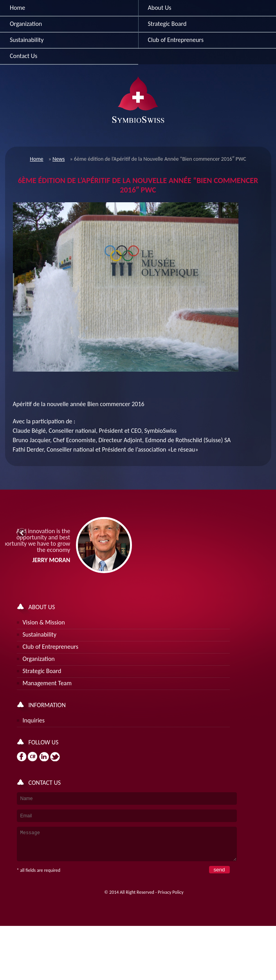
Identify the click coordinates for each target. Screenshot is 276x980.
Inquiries (34, 720)
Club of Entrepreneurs (51, 647)
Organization (26, 24)
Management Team (47, 683)
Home (17, 8)
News (59, 159)
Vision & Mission (44, 622)
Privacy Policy (171, 898)
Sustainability (27, 40)
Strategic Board (42, 671)
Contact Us (23, 56)
